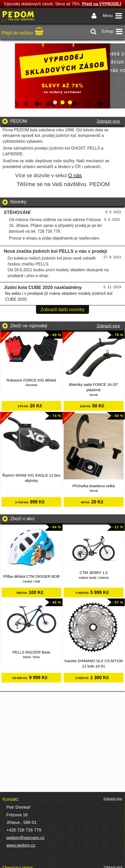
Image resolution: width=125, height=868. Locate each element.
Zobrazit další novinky (62, 310)
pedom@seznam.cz (25, 838)
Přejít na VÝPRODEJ (102, 4)
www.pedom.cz (21, 845)
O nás (75, 175)
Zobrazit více (108, 121)
